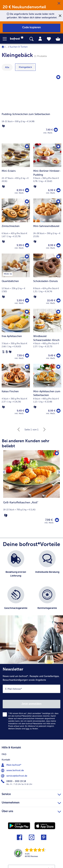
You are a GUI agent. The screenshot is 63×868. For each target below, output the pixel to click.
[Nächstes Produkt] (59, 489)
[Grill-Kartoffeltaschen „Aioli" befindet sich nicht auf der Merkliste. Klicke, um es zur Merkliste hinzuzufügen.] (57, 453)
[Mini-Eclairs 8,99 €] (16, 171)
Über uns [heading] (31, 811)
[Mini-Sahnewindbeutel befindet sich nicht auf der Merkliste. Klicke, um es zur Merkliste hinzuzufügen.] (58, 202)
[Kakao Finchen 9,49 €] (16, 391)
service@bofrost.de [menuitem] (14, 776)
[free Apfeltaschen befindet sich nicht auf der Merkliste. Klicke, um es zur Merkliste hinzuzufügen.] (27, 312)
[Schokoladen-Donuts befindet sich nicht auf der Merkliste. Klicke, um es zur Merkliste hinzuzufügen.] (58, 257)
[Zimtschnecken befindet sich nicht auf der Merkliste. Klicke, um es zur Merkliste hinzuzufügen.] (27, 202)
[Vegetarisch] (3, 126)
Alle (7, 67)
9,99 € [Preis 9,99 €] (20, 245)
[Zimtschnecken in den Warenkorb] (27, 245)
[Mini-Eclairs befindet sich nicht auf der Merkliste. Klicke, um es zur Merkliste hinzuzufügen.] (27, 147)
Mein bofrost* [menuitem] (12, 765)
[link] (18, 39)
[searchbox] (31, 39)
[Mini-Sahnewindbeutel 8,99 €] (47, 226)
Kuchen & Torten (19, 47)
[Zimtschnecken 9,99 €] (16, 226)
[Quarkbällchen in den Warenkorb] (27, 300)
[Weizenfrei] (7, 352)
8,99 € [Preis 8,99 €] (20, 190)
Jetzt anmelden (32, 704)
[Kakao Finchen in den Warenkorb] (27, 411)
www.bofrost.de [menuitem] (13, 770)
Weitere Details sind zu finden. (23, 729)
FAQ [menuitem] (4, 754)
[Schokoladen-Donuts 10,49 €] (47, 281)
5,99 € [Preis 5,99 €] (20, 300)
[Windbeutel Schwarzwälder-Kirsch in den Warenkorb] (58, 355)
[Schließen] (59, 3)
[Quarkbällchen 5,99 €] (16, 281)
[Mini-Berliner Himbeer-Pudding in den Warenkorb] (58, 190)
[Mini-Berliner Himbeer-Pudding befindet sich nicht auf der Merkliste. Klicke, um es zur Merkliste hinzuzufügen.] (58, 147)
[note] (32, 509)
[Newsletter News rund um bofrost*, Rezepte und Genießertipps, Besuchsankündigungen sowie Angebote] (32, 702)
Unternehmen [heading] (31, 802)
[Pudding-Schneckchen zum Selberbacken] (32, 107)
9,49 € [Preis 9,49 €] (52, 355)
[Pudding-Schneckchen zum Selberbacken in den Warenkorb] (56, 130)
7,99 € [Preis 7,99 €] (20, 355)
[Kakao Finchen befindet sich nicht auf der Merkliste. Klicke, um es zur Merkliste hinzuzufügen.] (27, 367)
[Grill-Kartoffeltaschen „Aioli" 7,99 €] (32, 489)
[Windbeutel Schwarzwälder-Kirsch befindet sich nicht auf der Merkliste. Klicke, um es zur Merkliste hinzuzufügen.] (58, 312)
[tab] (40, 39)
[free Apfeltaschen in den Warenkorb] (27, 355)
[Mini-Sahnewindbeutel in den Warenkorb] (58, 245)
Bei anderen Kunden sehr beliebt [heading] (26, 443)
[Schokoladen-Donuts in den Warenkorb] (58, 300)
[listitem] (16, 567)
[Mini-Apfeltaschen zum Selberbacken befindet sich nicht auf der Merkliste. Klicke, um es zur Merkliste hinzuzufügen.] (58, 367)
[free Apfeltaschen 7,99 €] (16, 336)
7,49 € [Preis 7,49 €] (49, 130)
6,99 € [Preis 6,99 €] (52, 190)
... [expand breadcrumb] (7, 47)
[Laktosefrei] (3, 352)
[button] (6, 39)
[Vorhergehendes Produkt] (4, 489)
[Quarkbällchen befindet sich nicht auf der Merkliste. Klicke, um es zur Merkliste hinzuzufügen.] (27, 257)
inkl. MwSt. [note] (49, 523)
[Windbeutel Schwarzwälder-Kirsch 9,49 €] (47, 336)
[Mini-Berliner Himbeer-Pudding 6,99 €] (47, 171)
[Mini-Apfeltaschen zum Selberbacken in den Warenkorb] (58, 411)
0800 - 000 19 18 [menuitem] (14, 781)
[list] (32, 584)
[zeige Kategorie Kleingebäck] (25, 67)
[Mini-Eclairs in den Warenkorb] (27, 190)
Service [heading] (31, 794)
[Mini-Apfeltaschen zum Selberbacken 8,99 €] (47, 391)
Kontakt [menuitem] (6, 760)
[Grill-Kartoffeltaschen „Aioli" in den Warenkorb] (57, 520)
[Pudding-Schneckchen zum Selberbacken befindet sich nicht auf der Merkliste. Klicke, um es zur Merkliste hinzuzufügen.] (58, 77)
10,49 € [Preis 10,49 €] (51, 300)
